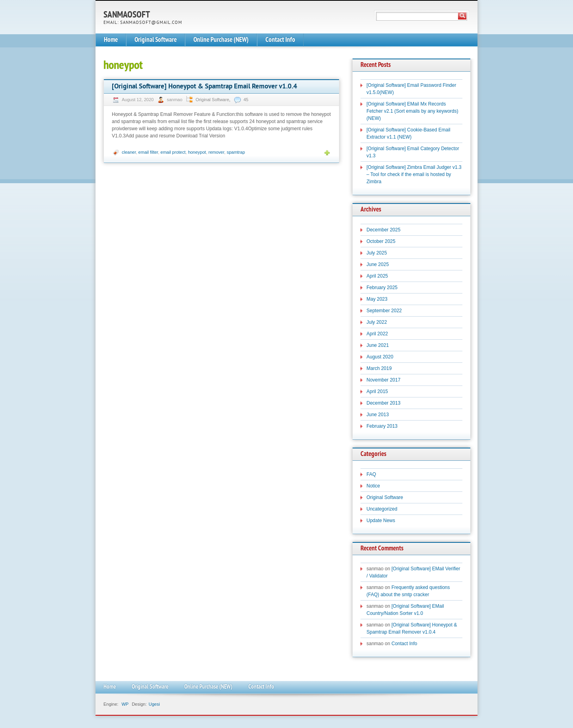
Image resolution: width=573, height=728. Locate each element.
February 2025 (382, 288)
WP (125, 704)
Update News (381, 521)
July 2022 (377, 322)
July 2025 (377, 253)
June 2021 (378, 345)
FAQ (371, 474)
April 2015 (377, 391)
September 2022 (384, 311)
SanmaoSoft (127, 15)
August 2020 (380, 357)
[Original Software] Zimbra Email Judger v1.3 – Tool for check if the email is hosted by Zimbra (414, 174)
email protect (173, 152)
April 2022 (377, 334)
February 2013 (382, 426)
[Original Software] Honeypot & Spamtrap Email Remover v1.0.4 (205, 87)
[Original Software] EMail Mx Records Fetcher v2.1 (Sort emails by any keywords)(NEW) (412, 111)
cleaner (129, 152)
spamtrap (236, 152)
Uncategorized (382, 509)
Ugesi (154, 704)
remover (216, 152)
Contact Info (280, 40)
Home (111, 40)
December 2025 (383, 230)
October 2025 (381, 241)
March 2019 (379, 368)
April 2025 (377, 276)
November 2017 (383, 380)
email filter (148, 152)
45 (246, 100)
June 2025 (378, 264)
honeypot (197, 152)
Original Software (156, 40)
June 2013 (378, 415)
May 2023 (377, 299)
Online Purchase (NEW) (221, 40)
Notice (373, 486)
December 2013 (383, 403)
